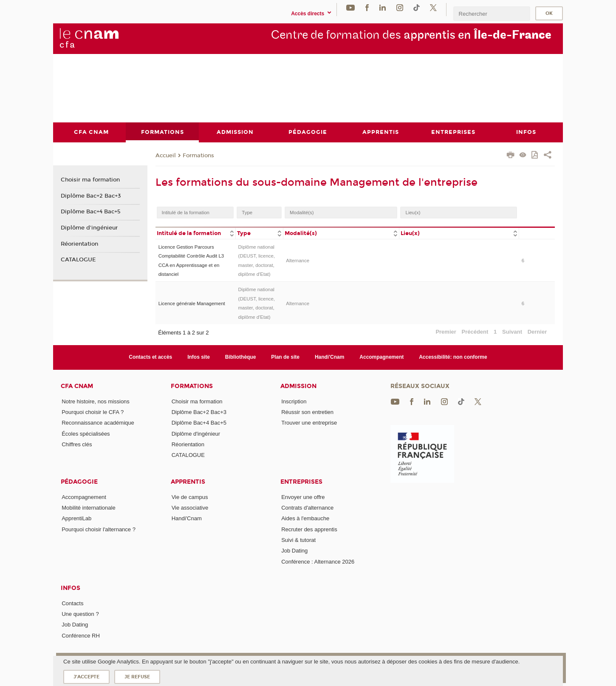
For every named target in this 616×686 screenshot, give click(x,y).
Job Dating (294, 551)
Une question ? (80, 614)
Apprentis (188, 481)
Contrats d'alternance (307, 507)
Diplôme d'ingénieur (89, 228)
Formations (198, 155)
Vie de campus (190, 497)
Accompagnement (381, 357)
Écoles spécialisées (86, 433)
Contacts (72, 603)
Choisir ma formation (90, 179)
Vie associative (190, 507)
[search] (492, 13)
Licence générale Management (192, 303)
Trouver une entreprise (309, 423)
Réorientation (79, 244)
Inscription (294, 401)
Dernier (537, 331)
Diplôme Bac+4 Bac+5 (91, 212)
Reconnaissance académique (98, 423)
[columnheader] (195, 233)
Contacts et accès (150, 357)
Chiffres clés (77, 444)
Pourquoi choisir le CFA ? (93, 412)
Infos (71, 588)
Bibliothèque (241, 357)
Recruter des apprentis (309, 529)
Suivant (512, 331)
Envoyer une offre (303, 497)
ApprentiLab (76, 518)
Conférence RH (81, 635)
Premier (446, 331)
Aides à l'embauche (305, 518)
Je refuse (137, 677)
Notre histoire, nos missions (96, 401)
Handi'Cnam (329, 357)
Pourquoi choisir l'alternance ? (99, 529)
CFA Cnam (77, 386)
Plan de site (285, 357)
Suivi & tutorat (298, 540)
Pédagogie (79, 481)
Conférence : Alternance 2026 (318, 561)
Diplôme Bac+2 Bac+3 (91, 196)
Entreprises (301, 481)
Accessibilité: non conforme (453, 357)
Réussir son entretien (307, 412)
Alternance (298, 261)
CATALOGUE (78, 260)
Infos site (199, 357)
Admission (298, 386)
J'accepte (86, 677)
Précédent (475, 331)
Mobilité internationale (88, 507)
